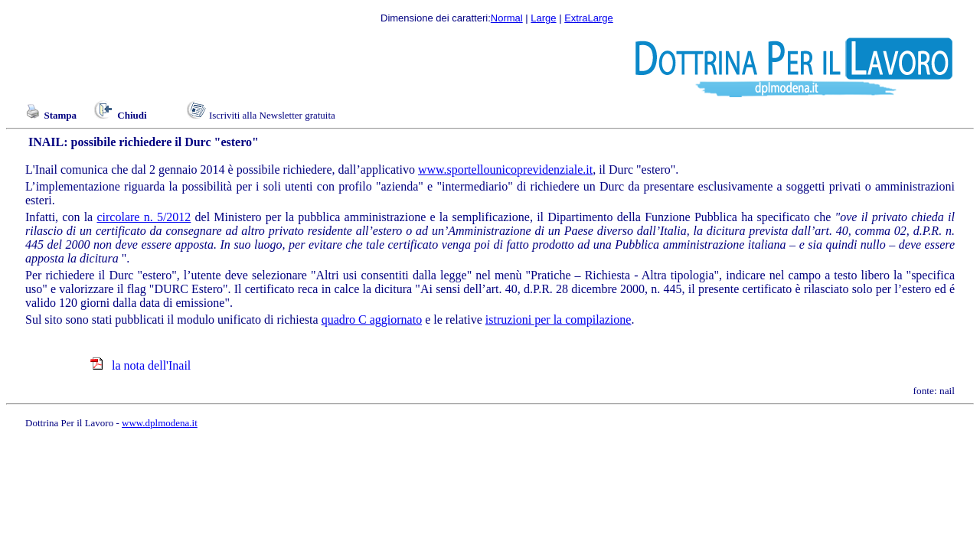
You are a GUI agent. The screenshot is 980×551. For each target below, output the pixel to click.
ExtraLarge (589, 18)
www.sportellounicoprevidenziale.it (505, 170)
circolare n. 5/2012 (144, 217)
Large (543, 18)
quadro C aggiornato (372, 320)
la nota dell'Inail (150, 365)
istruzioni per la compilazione (559, 320)
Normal (507, 18)
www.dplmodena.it (160, 423)
